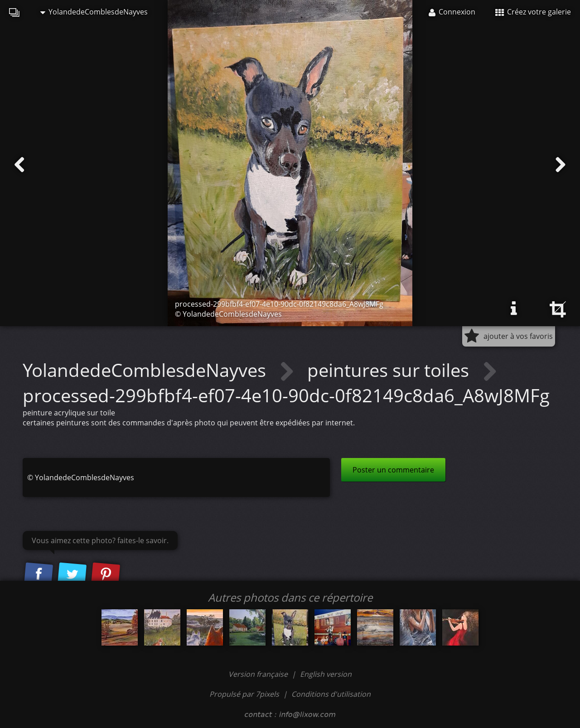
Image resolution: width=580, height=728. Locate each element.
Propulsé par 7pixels (244, 694)
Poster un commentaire (393, 470)
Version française (259, 674)
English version (326, 674)
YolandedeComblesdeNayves (94, 12)
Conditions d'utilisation (331, 694)
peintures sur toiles (390, 370)
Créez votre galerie (533, 12)
